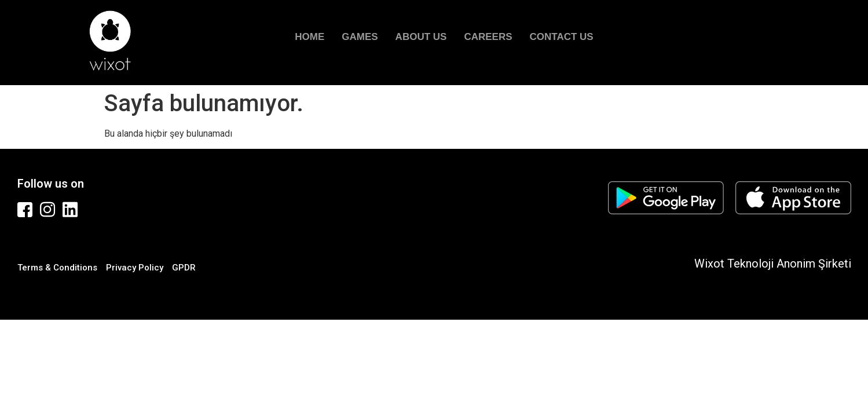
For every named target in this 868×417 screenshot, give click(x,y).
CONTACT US (562, 37)
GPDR (184, 268)
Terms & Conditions (57, 268)
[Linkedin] (71, 210)
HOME (310, 37)
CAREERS (488, 37)
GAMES (360, 37)
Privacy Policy (135, 268)
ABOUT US (421, 37)
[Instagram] (49, 210)
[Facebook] (26, 210)
